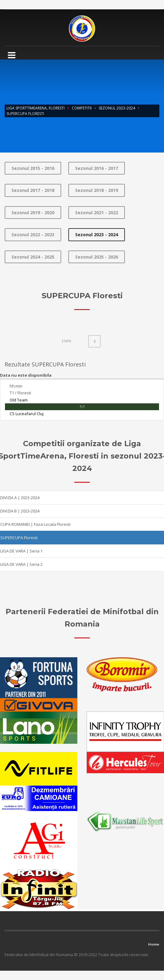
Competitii (82, 108)
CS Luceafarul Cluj (27, 414)
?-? (82, 407)
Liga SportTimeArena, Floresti (36, 108)
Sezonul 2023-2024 (117, 108)
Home (154, 944)
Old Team (19, 400)
